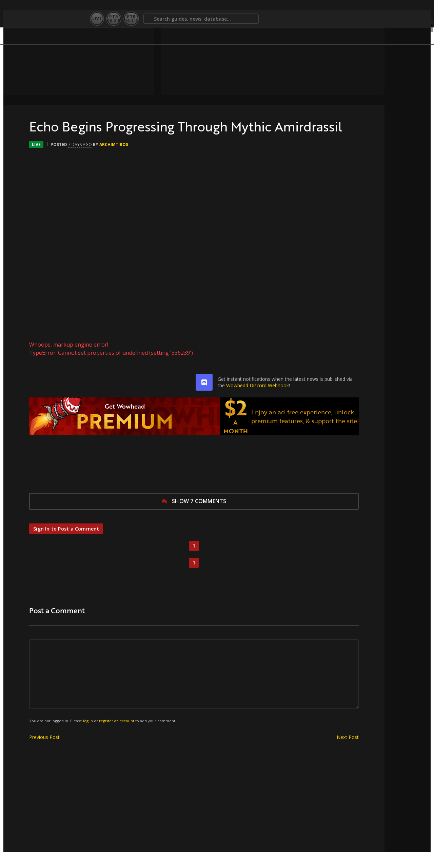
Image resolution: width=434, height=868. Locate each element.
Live (97, 18)
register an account (98, 737)
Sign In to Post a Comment (48, 545)
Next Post (308, 753)
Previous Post (22, 753)
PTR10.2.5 (114, 18)
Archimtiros (91, 160)
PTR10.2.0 (131, 18)
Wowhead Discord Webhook (234, 401)
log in (69, 737)
